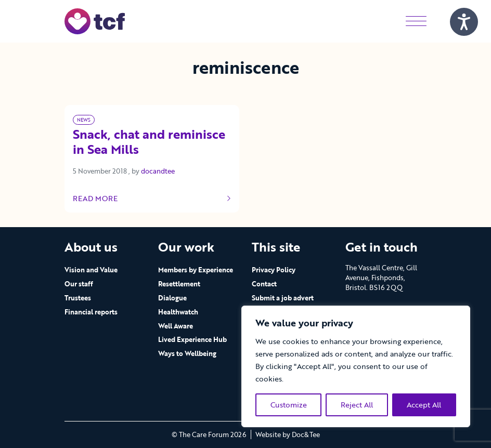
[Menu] (416, 21)
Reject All (357, 405)
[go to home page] (95, 21)
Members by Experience (196, 270)
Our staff (79, 284)
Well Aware (176, 326)
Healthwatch (178, 312)
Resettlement (179, 284)
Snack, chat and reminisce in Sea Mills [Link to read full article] (149, 143)
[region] (356, 366)
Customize (289, 405)
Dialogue (172, 298)
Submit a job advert (283, 298)
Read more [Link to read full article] (152, 199)
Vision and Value (91, 270)
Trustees (78, 298)
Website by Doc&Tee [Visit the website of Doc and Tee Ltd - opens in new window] (288, 434)
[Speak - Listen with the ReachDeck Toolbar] (464, 22)
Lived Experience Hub (192, 339)
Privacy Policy (274, 270)
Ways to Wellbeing (187, 353)
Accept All (424, 405)
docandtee (158, 171)
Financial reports (91, 312)
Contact (264, 284)
